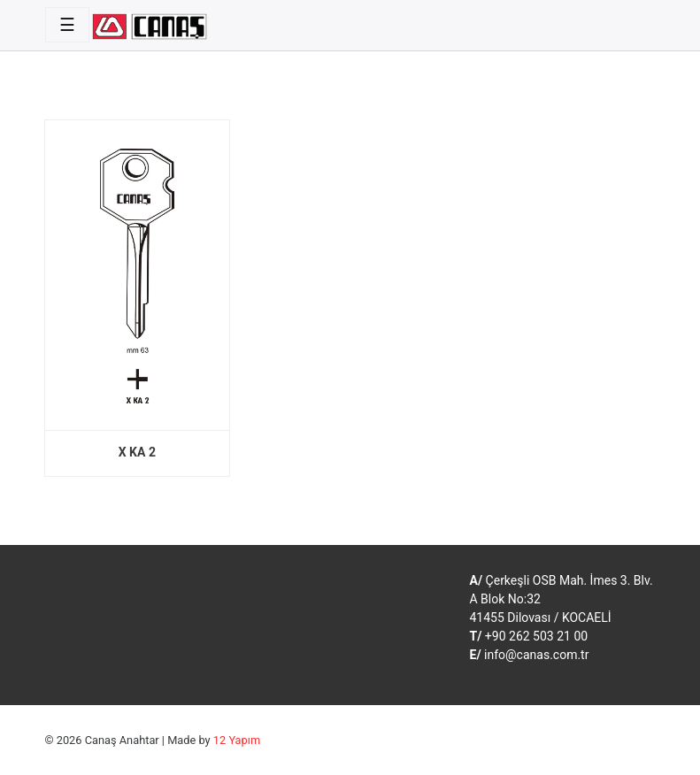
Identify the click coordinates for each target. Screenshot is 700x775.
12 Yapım (237, 740)
